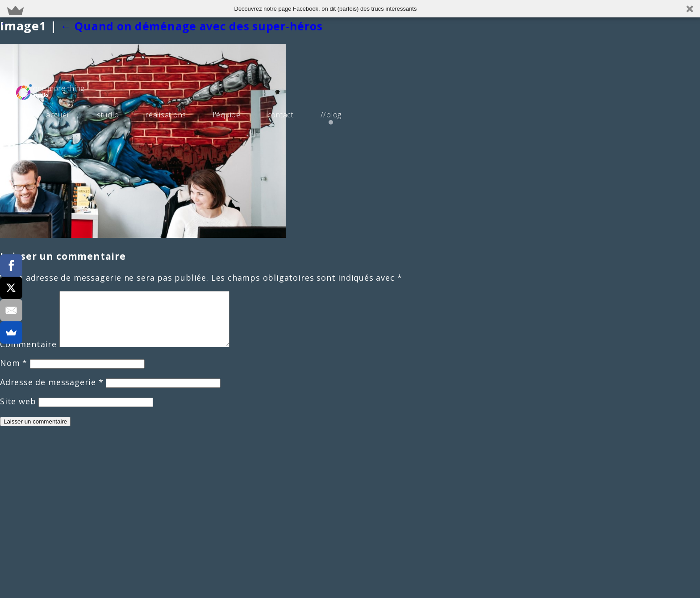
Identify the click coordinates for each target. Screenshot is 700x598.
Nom (14, 374)
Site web (18, 412)
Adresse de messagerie (52, 393)
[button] (350, 9)
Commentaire (28, 355)
